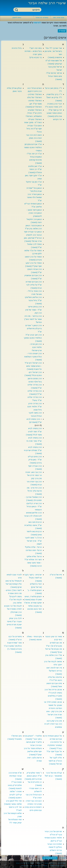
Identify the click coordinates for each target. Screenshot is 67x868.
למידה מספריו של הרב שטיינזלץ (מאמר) (14, 612)
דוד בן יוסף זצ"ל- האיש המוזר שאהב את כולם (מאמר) (54, 113)
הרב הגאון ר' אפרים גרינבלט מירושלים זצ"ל (34, 329)
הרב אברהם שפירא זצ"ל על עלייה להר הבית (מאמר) (34, 285)
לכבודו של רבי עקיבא (13, 606)
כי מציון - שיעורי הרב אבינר (46, 863)
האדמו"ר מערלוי (35, 119)
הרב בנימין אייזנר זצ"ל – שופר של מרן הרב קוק (33, 310)
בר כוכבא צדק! (36, 57)
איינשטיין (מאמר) (55, 57)
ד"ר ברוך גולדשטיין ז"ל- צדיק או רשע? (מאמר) (54, 97)
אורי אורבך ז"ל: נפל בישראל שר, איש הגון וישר (53, 51)
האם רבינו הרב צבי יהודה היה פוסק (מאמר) (34, 138)
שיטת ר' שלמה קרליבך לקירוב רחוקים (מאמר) (15, 795)
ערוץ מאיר (24, 866)
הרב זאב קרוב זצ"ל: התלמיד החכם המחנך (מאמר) (33, 338)
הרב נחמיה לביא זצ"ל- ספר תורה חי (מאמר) (34, 441)
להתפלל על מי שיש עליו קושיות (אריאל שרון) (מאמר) (14, 584)
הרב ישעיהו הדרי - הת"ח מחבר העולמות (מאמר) (33, 357)
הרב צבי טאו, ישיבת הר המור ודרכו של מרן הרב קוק (34, 475)
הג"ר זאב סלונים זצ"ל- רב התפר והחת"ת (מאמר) (35, 169)
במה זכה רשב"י (36, 48)
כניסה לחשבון (17, 18)
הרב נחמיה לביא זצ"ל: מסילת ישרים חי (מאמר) (33, 450)
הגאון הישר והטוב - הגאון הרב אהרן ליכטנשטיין (34, 213)
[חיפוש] (29, 10)
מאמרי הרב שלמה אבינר (39, 866)
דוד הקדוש (57, 119)
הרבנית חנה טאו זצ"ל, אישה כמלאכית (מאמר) (33, 525)
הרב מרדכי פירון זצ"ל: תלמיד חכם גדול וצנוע (35, 407)
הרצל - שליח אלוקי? (33, 547)
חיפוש (16, 10)
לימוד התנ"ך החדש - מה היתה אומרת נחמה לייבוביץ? (13, 593)
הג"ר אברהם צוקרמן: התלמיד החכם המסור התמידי (33, 147)
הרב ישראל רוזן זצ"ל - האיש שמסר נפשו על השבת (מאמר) (33, 366)
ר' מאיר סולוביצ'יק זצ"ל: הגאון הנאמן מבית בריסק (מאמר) (33, 776)
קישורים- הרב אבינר (42, 18)
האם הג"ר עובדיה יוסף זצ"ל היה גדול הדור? (34, 129)
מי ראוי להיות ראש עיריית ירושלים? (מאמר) (54, 671)
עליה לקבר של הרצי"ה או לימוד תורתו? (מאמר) (55, 761)
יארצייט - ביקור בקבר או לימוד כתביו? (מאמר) (33, 578)
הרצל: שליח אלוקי (34, 556)
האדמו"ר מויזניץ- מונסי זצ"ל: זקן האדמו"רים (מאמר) (34, 104)
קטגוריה (62, 858)
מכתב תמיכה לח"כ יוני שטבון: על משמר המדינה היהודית (53, 705)
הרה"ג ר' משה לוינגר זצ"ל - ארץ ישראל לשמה (33, 541)
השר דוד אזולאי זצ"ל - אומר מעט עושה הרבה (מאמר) (33, 563)
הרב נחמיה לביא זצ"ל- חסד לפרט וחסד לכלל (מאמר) (34, 431)
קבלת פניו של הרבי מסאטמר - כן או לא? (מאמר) (53, 776)
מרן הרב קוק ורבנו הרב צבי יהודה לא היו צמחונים (53, 724)
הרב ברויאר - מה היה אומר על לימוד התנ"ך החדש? (33, 319)
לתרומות (37, 23)
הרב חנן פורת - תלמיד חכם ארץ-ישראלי (36, 347)
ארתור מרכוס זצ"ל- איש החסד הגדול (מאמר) (54, 76)
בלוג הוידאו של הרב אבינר (25, 863)
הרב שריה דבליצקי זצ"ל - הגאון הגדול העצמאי (34, 507)
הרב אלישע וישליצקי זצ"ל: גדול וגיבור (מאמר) (33, 300)
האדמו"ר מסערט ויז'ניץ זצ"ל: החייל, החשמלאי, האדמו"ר (34, 113)
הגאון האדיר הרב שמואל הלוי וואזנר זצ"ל (34, 197)
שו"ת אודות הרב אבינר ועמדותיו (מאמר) (15, 776)
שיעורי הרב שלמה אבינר (47, 3)
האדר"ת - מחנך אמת (33, 122)
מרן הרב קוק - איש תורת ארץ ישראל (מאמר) (54, 715)
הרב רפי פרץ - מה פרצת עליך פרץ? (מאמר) (34, 491)
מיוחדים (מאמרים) (50, 858)
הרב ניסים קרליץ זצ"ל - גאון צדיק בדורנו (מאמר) (35, 460)
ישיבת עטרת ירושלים (57, 866)
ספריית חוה (62, 863)
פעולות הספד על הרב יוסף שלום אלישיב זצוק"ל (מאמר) (33, 751)
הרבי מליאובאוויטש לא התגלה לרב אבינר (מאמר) (33, 516)
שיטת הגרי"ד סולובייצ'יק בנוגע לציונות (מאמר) (15, 785)
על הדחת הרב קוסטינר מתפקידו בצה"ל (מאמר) (55, 745)
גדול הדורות (17, 48)
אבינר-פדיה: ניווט (59, 18)
